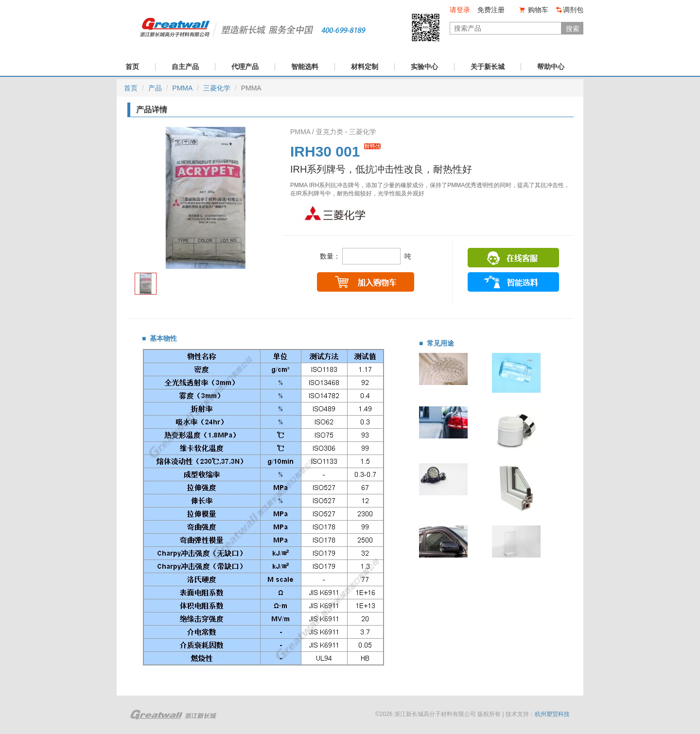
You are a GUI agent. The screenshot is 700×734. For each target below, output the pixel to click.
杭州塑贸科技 (552, 714)
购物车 (538, 10)
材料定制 (365, 67)
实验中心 (424, 67)
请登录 (460, 10)
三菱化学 (217, 88)
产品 (155, 88)
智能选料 (305, 67)
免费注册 (491, 10)
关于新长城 (488, 67)
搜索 (573, 29)
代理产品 (245, 67)
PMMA (182, 88)
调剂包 (573, 10)
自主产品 (185, 67)
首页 (132, 67)
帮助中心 (551, 67)
